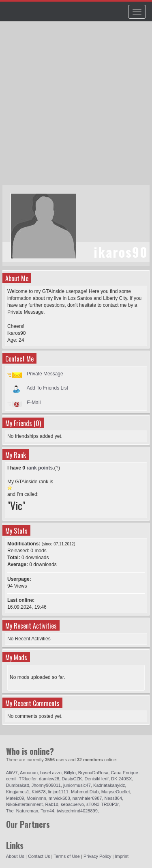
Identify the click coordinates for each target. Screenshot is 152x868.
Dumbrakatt (18, 785)
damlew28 (49, 779)
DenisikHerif (97, 779)
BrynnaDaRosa (93, 773)
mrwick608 (59, 798)
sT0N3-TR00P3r (102, 804)
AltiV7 (12, 773)
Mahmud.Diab (85, 792)
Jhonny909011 (46, 785)
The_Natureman (22, 811)
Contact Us (39, 856)
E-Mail (34, 403)
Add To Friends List (48, 388)
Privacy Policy (97, 856)
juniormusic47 (77, 785)
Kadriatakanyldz (109, 785)
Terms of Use (67, 856)
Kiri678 (39, 792)
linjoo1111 (58, 792)
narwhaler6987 (87, 798)
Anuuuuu (29, 773)
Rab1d (51, 804)
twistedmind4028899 (77, 811)
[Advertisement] (76, 107)
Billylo (70, 773)
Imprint (122, 856)
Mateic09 (15, 798)
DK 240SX (121, 779)
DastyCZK (72, 779)
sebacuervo (72, 804)
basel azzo (51, 773)
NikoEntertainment (25, 804)
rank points (40, 468)
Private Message (45, 374)
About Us (15, 856)
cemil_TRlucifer (21, 779)
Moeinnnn (36, 798)
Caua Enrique (125, 773)
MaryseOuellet (116, 792)
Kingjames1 (18, 792)
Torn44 (47, 811)
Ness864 (113, 798)
